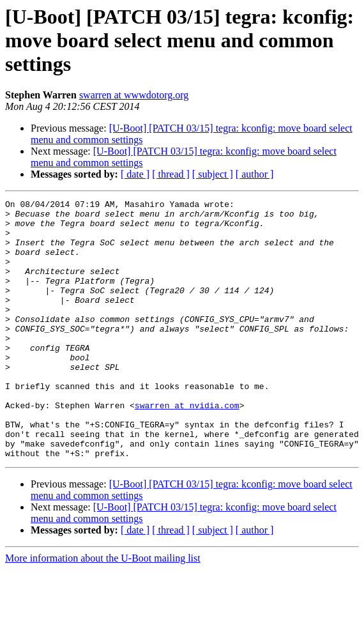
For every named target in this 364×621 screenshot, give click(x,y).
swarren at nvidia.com (187, 447)
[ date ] (135, 174)
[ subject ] (213, 174)
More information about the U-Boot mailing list (103, 610)
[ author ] (255, 174)
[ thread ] (171, 174)
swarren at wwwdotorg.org (134, 95)
